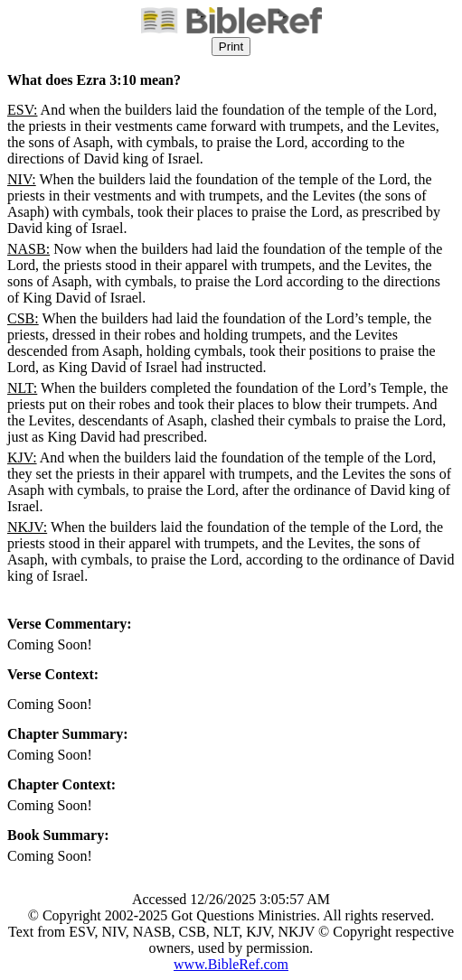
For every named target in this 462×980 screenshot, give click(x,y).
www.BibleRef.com (231, 964)
